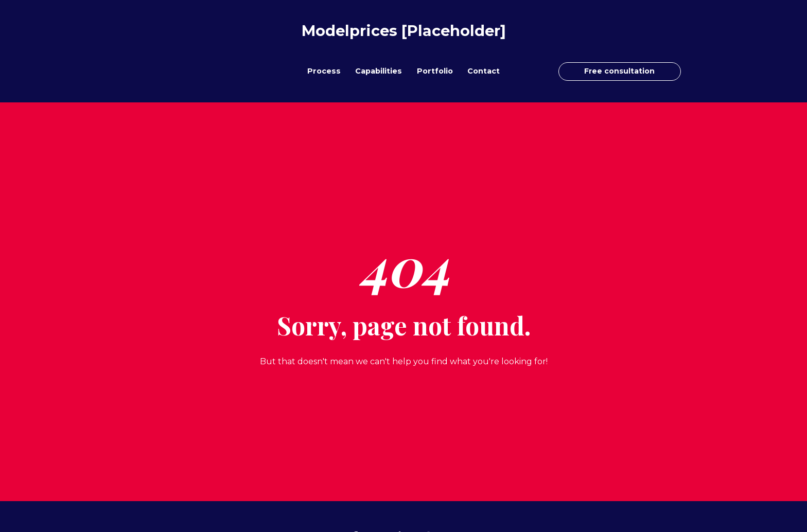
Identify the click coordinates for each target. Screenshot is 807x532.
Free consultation (619, 71)
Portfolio (435, 71)
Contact (484, 71)
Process (324, 71)
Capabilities (379, 71)
